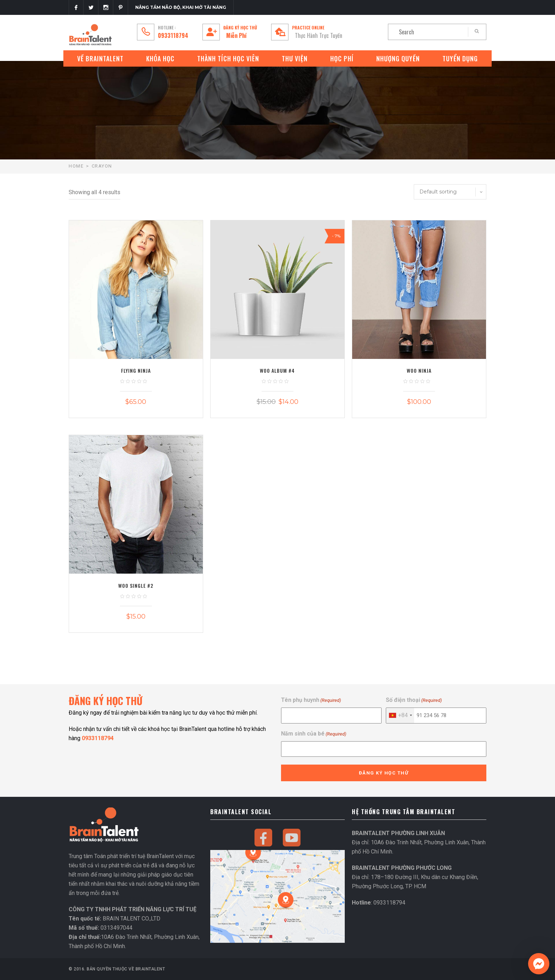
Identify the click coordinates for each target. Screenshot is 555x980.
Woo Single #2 (136, 585)
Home (76, 166)
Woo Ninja (419, 370)
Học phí (342, 58)
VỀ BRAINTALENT (100, 58)
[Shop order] (450, 192)
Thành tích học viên (228, 58)
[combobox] (400, 715)
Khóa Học (160, 58)
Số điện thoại (414, 700)
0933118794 (173, 35)
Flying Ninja (136, 370)
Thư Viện (295, 58)
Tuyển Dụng (460, 58)
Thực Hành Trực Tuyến (319, 35)
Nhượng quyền (398, 58)
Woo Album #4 (277, 370)
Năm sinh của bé (314, 734)
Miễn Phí (236, 35)
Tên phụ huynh (311, 700)
